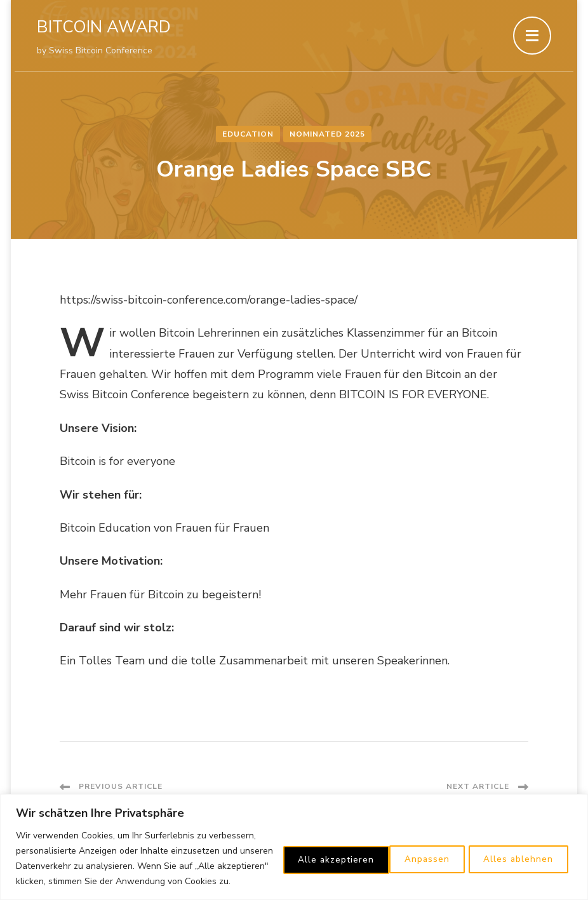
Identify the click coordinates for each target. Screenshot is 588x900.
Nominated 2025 (328, 134)
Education (249, 134)
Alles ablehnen (401, 851)
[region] (294, 839)
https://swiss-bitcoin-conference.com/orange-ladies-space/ (209, 300)
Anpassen (301, 851)
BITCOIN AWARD (104, 27)
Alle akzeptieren (516, 851)
